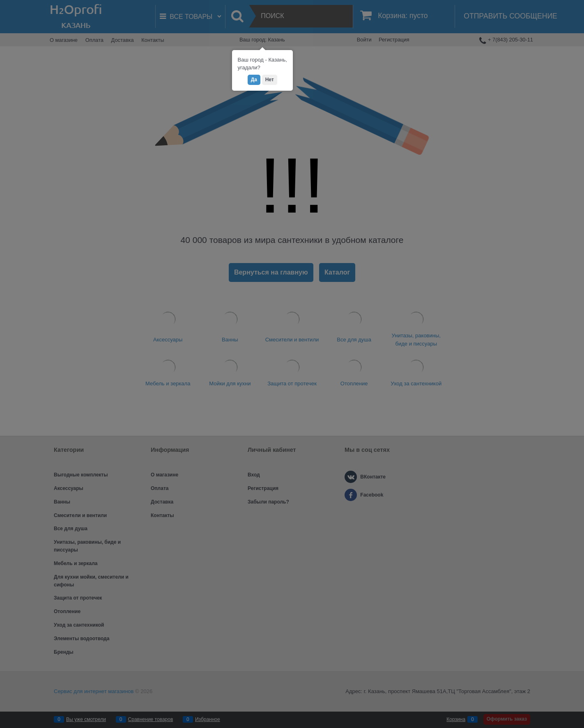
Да (254, 80)
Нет (270, 80)
